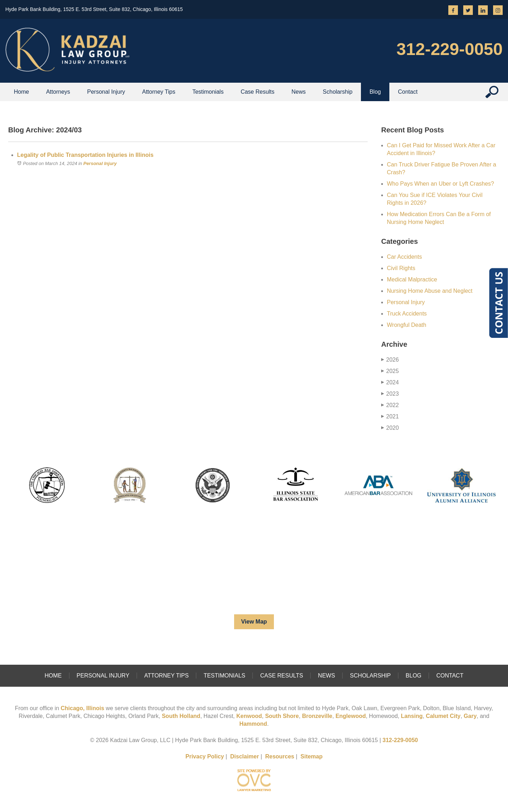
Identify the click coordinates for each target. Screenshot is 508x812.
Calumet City (443, 716)
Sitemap (312, 756)
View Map (254, 622)
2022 (390, 405)
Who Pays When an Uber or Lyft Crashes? (441, 184)
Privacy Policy (205, 756)
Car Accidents (404, 257)
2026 (390, 360)
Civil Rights (401, 268)
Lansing (412, 716)
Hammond (253, 724)
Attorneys (58, 92)
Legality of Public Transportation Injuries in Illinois (85, 155)
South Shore (282, 716)
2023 (390, 394)
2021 (390, 416)
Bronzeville (317, 716)
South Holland (181, 716)
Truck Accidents (407, 314)
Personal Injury (106, 92)
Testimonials (208, 92)
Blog (375, 92)
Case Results (257, 92)
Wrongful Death (407, 325)
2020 (390, 428)
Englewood (350, 716)
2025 (390, 371)
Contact (450, 676)
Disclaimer (245, 756)
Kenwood (249, 716)
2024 (390, 382)
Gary (470, 716)
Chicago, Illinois (83, 708)
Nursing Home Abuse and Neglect (430, 291)
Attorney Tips (159, 92)
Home (21, 92)
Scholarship (338, 92)
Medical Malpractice (412, 279)
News (299, 92)
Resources (280, 756)
